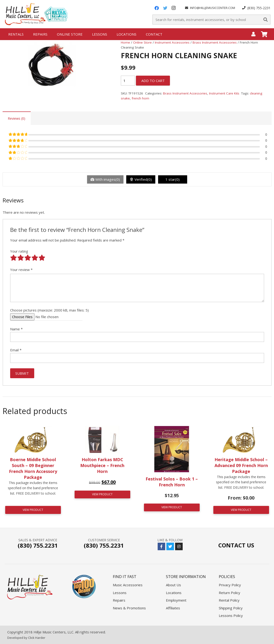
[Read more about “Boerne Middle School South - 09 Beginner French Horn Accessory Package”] (33, 510)
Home (125, 42)
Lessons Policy (231, 615)
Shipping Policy (231, 608)
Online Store (142, 42)
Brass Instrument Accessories (215, 42)
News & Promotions (129, 608)
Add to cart (153, 81)
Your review (21, 270)
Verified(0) (143, 179)
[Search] (266, 20)
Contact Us (236, 545)
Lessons (120, 593)
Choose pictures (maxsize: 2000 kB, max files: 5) (49, 310)
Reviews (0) (17, 118)
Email (16, 350)
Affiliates (173, 608)
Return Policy (230, 593)
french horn (140, 98)
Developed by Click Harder (26, 638)
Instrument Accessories (172, 42)
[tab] (17, 118)
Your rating (19, 251)
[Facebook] (157, 8)
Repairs (119, 600)
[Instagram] (174, 8)
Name (16, 329)
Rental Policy (229, 600)
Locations (174, 593)
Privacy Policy (230, 585)
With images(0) (108, 179)
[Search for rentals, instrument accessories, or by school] (211, 20)
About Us (173, 585)
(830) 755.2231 (38, 545)
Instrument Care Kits (224, 93)
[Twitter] (165, 8)
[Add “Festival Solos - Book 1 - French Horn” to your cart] (172, 508)
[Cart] (264, 34)
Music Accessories (128, 585)
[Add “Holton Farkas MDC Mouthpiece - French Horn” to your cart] (102, 495)
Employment (176, 600)
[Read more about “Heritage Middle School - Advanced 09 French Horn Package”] (241, 510)
